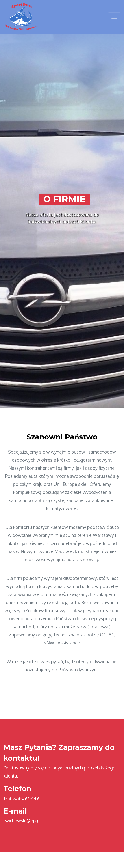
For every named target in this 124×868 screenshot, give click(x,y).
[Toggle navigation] (114, 17)
